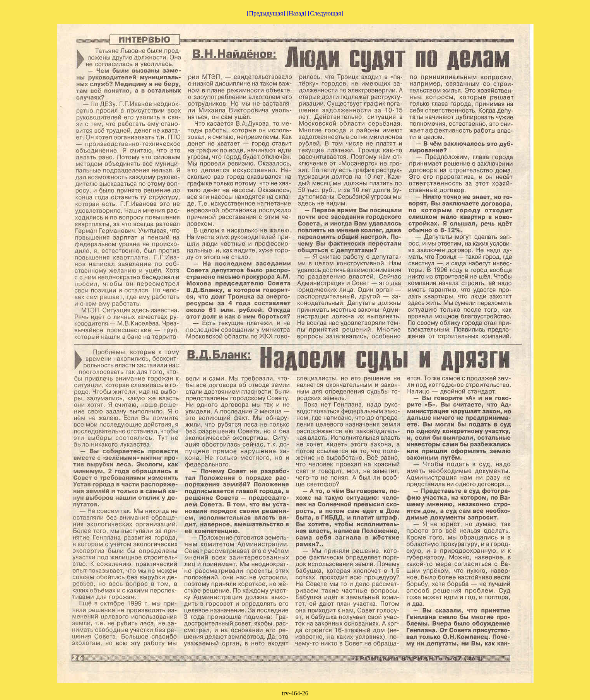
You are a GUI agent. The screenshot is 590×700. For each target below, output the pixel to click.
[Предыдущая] (267, 13)
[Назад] (297, 13)
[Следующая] (326, 13)
